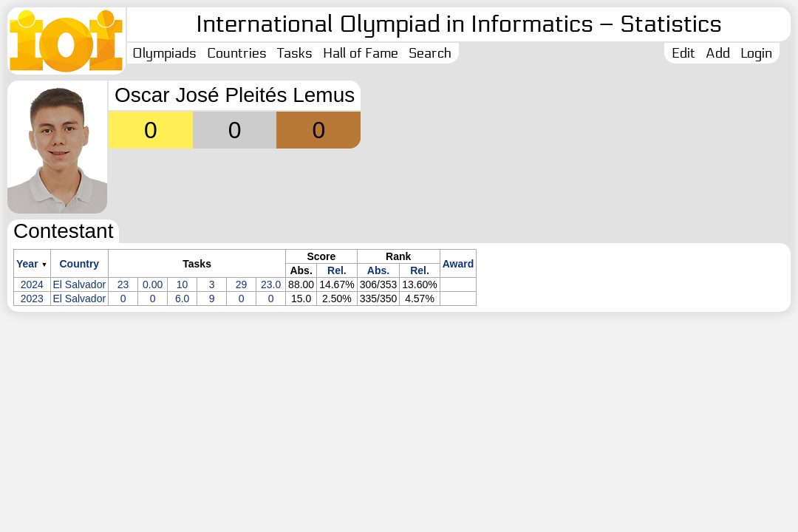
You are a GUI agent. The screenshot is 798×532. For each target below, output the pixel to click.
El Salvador (80, 284)
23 (123, 284)
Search (430, 53)
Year (27, 264)
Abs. (378, 270)
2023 (32, 299)
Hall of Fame (361, 53)
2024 (32, 284)
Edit (683, 53)
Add (718, 53)
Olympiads (164, 53)
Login (756, 53)
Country (79, 264)
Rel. (337, 270)
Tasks (295, 53)
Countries (237, 53)
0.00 (153, 284)
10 (183, 284)
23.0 (271, 284)
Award (458, 264)
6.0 (182, 299)
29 (242, 284)
